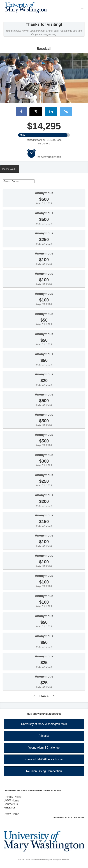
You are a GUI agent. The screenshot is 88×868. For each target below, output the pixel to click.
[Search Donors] (19, 181)
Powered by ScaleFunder (69, 818)
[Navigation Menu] (82, 8)
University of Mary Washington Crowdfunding (32, 791)
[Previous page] (34, 696)
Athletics (44, 736)
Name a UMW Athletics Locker (44, 759)
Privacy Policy (13, 797)
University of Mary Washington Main (44, 724)
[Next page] (54, 696)
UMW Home (11, 800)
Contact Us (11, 804)
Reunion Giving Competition (44, 771)
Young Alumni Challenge (44, 748)
